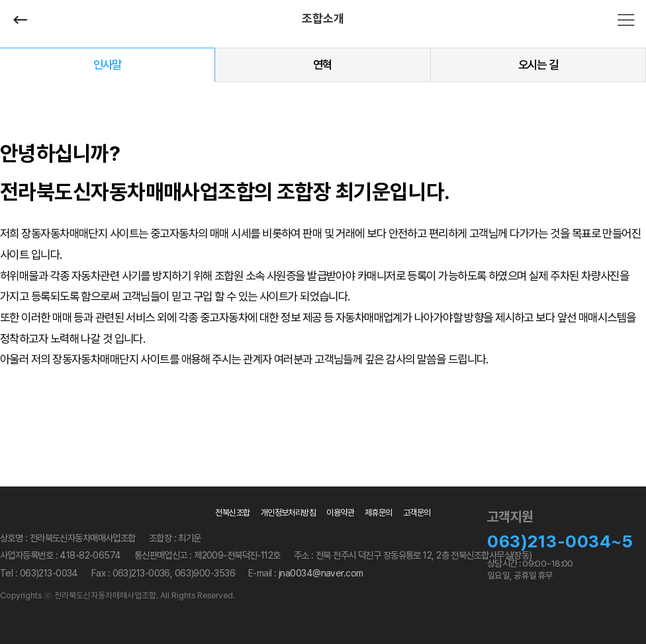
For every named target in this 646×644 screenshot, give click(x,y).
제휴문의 (379, 513)
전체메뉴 (626, 20)
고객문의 (417, 513)
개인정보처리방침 (289, 513)
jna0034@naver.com (321, 573)
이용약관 (340, 513)
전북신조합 (232, 513)
